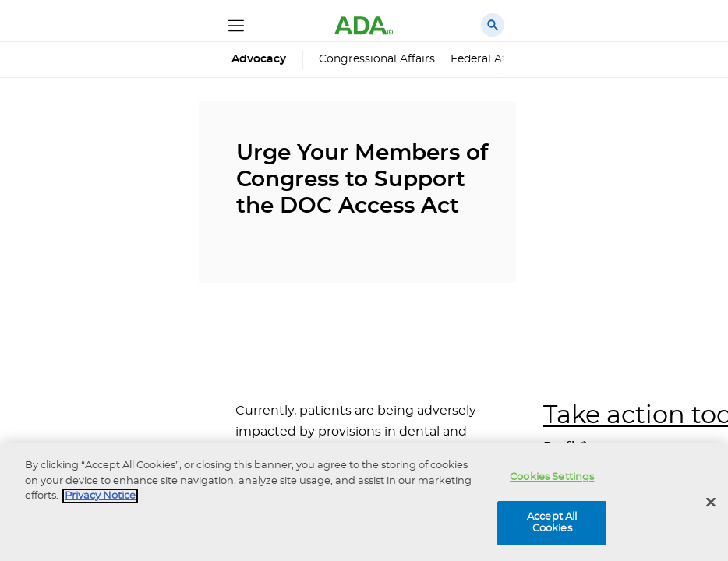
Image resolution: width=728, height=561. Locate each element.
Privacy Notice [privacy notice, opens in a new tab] (100, 496)
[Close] (711, 503)
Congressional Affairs (377, 59)
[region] (364, 502)
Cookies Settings (552, 477)
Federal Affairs (490, 59)
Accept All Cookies (552, 523)
